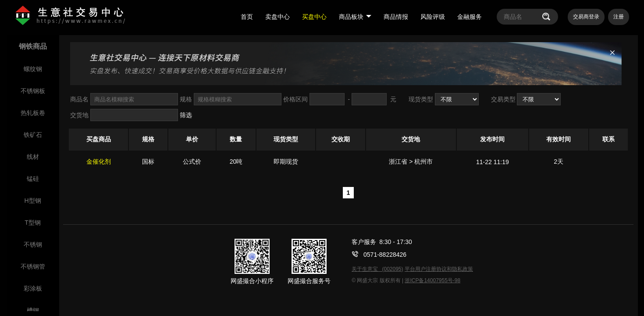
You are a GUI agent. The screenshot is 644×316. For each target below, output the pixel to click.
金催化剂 (99, 162)
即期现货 (286, 162)
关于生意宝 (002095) (377, 269)
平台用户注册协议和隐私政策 (439, 269)
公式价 (192, 162)
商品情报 (396, 17)
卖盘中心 (278, 17)
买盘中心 (314, 17)
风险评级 (433, 17)
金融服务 (470, 17)
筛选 (186, 115)
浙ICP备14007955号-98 (432, 280)
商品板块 (355, 17)
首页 (247, 17)
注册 (619, 17)
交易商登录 (586, 17)
